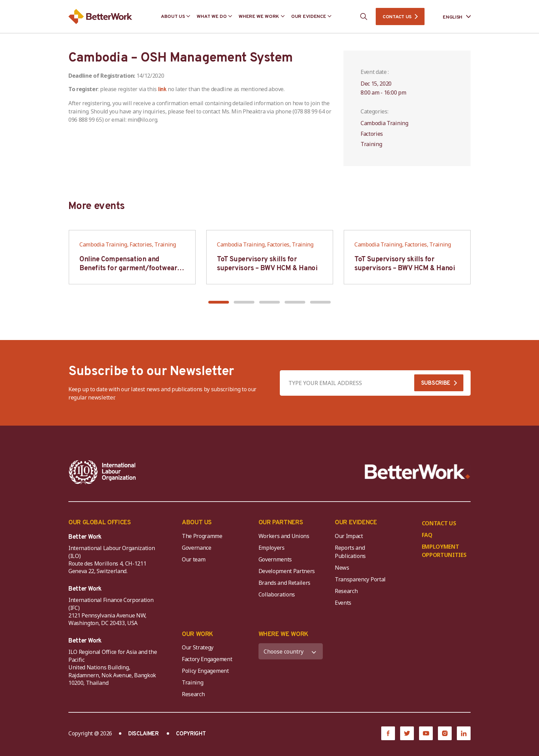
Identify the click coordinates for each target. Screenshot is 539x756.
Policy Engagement (207, 671)
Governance (197, 548)
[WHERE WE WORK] (291, 651)
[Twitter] (407, 733)
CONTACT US (397, 17)
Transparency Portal (360, 579)
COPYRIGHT (191, 734)
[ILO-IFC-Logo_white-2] (102, 472)
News (342, 568)
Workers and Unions (284, 536)
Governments (275, 559)
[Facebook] (388, 733)
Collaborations (277, 594)
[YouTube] (426, 733)
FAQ (427, 535)
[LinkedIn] (464, 733)
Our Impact (349, 536)
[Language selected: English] (452, 17)
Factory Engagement (207, 659)
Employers (272, 548)
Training (192, 682)
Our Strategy (198, 647)
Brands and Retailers (285, 583)
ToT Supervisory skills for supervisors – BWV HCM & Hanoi (267, 264)
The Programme (202, 536)
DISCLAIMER (144, 734)
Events (343, 603)
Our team (194, 559)
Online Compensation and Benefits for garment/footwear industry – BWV (128, 269)
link (162, 90)
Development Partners (287, 571)
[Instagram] (445, 733)
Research (346, 591)
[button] (219, 302)
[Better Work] (417, 472)
